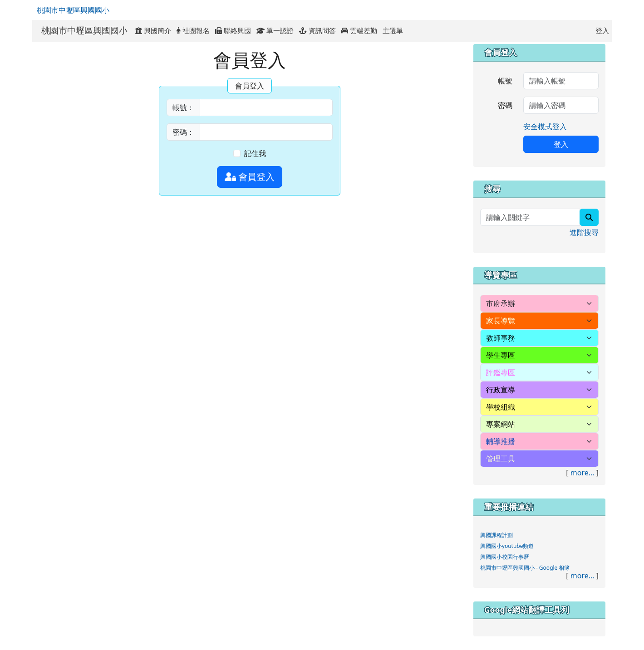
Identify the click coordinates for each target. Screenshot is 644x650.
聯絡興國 (233, 30)
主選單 (393, 30)
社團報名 (193, 30)
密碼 (505, 105)
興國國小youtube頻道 (507, 546)
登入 (602, 30)
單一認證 (275, 30)
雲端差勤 (359, 30)
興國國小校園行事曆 (505, 557)
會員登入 (250, 177)
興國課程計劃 (497, 535)
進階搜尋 (584, 232)
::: (410, 30)
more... (583, 473)
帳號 (505, 81)
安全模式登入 (545, 127)
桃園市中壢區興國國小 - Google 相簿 (525, 568)
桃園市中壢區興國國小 (73, 10)
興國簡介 (153, 30)
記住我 (255, 153)
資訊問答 (317, 30)
